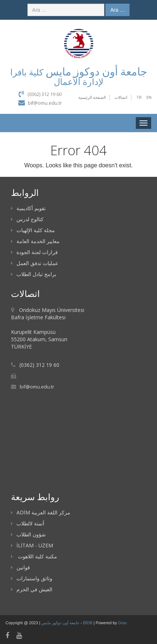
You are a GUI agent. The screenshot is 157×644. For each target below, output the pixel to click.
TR (139, 97)
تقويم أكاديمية (28, 208)
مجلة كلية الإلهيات (33, 230)
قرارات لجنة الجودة (34, 252)
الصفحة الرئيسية (92, 97)
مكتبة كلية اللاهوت (34, 556)
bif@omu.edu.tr (45, 103)
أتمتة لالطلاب (28, 523)
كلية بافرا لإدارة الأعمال (57, 77)
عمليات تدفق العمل (35, 263)
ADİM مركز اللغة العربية (41, 512)
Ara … (117, 10)
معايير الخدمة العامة (35, 241)
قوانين (20, 567)
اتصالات (121, 97)
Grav (123, 623)
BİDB (88, 623)
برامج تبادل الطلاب (34, 274)
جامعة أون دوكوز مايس (61, 623)
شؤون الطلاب (28, 534)
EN (149, 97)
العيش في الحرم (32, 589)
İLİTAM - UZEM (32, 545)
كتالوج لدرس (27, 219)
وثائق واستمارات (32, 578)
